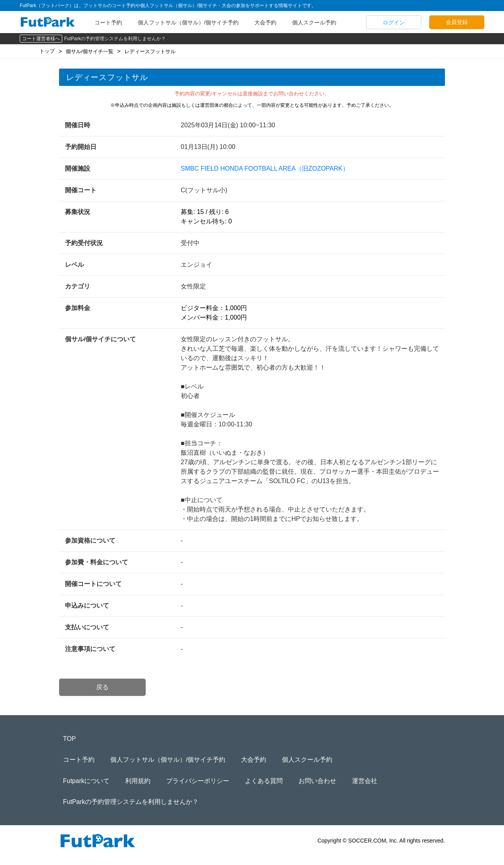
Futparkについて (86, 781)
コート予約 (108, 22)
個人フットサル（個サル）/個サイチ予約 (188, 22)
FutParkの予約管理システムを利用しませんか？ (115, 39)
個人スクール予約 (314, 22)
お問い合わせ (317, 781)
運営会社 (365, 781)
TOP (69, 739)
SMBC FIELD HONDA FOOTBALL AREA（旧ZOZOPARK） (265, 168)
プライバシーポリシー (198, 781)
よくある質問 (264, 781)
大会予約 (265, 22)
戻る (102, 687)
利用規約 (138, 781)
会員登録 (457, 22)
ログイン (394, 22)
